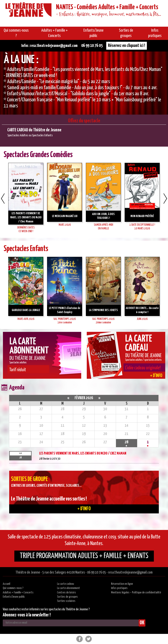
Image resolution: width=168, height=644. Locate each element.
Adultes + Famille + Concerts (18, 593)
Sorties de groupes (67, 597)
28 (126, 442)
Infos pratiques (119, 588)
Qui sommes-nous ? (13, 588)
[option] (84, 83)
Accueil (6, 584)
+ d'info (84, 509)
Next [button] (165, 198)
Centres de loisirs (66, 593)
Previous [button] (3, 198)
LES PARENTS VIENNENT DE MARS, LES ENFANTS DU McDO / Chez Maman (83, 453)
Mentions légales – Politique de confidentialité (136, 593)
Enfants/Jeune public (14, 597)
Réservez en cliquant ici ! (127, 46)
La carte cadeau (65, 584)
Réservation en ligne (122, 584)
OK (142, 623)
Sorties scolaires (66, 601)
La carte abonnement (68, 588)
